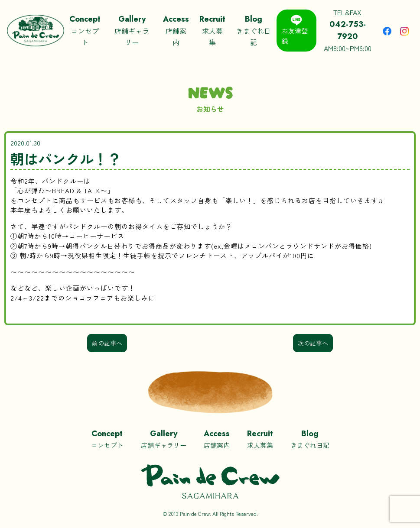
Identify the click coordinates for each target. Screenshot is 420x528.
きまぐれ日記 (254, 30)
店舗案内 (176, 30)
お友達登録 (295, 30)
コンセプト (85, 30)
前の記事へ (107, 343)
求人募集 (212, 30)
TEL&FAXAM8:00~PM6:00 (347, 30)
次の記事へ (313, 343)
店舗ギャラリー (132, 30)
